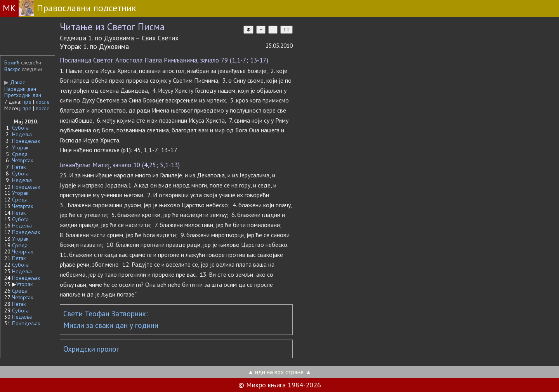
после (43, 102)
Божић (12, 62)
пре (27, 102)
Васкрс (12, 69)
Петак (19, 167)
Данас (15, 82)
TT (286, 30)
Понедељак (26, 141)
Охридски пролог (91, 349)
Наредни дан (20, 89)
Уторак (20, 147)
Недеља (22, 134)
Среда (20, 154)
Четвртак (23, 160)
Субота (20, 128)
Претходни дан (23, 95)
